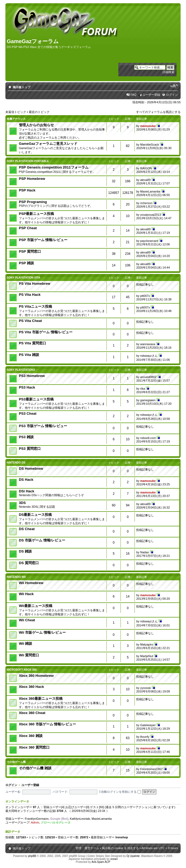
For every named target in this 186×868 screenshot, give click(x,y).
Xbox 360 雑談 (31, 736)
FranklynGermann (37, 819)
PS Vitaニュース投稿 (35, 306)
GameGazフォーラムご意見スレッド (48, 144)
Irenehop (122, 837)
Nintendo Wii (16, 577)
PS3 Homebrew (32, 376)
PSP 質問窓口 (30, 251)
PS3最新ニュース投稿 (36, 399)
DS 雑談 (25, 551)
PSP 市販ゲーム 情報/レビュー (43, 240)
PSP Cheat (28, 228)
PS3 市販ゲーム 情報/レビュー (43, 426)
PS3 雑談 (26, 437)
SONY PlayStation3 (21, 370)
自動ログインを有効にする (121, 792)
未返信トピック (16, 112)
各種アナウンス (16, 119)
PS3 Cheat (28, 414)
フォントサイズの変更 (174, 86)
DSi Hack (27, 491)
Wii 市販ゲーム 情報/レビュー (42, 632)
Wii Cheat (27, 620)
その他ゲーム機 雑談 (35, 768)
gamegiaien (148, 400)
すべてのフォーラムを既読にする (158, 112)
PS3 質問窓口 (30, 449)
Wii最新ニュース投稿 (36, 606)
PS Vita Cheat (30, 321)
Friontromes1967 (151, 769)
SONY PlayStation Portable (28, 161)
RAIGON (146, 168)
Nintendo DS (16, 463)
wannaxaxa (148, 344)
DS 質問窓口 (29, 563)
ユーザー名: (13, 792)
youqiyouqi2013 (151, 215)
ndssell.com (148, 438)
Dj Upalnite (133, 856)
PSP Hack (27, 190)
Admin (35, 822)
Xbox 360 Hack (31, 687)
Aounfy (144, 737)
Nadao (144, 552)
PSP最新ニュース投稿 (36, 214)
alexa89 (145, 180)
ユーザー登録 (151, 95)
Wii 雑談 (25, 644)
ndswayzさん (149, 356)
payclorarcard (149, 241)
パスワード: (60, 792)
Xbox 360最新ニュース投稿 (41, 699)
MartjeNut (147, 656)
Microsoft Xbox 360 (22, 670)
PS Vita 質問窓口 (32, 343)
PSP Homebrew (32, 179)
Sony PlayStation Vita (23, 278)
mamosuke (148, 126)
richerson (146, 203)
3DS (22, 503)
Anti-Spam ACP (101, 862)
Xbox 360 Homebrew (36, 676)
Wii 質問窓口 (29, 655)
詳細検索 (168, 72)
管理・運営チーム (87, 848)
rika (143, 389)
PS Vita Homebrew (35, 284)
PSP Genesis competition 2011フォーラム (54, 167)
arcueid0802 (148, 377)
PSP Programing (33, 202)
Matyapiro (147, 644)
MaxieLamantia (150, 191)
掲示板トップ (22, 87)
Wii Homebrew (31, 583)
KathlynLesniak (80, 819)
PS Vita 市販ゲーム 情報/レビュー (46, 332)
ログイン (172, 95)
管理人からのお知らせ (36, 125)
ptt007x (145, 296)
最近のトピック (39, 112)
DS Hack (26, 480)
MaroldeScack (150, 145)
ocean (114, 859)
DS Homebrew (31, 469)
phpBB (32, 856)
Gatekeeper (148, 725)
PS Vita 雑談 (29, 355)
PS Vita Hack (30, 295)
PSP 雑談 (26, 263)
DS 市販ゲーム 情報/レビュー (42, 540)
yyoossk (146, 688)
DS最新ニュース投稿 (35, 515)
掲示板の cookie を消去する (120, 848)
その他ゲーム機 (16, 762)
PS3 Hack (27, 387)
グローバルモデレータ (56, 822)
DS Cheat (27, 529)
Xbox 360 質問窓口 (34, 747)
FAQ (133, 95)
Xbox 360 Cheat (32, 713)
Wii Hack (26, 594)
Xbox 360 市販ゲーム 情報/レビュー (47, 724)
